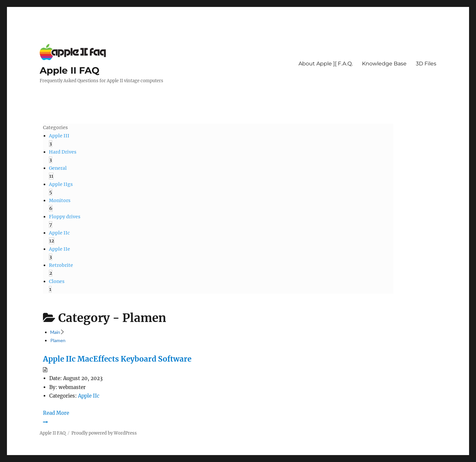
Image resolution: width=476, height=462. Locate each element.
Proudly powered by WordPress (104, 433)
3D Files (426, 64)
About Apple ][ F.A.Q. (326, 64)
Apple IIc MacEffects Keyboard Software (117, 359)
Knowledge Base (384, 64)
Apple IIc (89, 396)
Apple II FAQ (70, 70)
